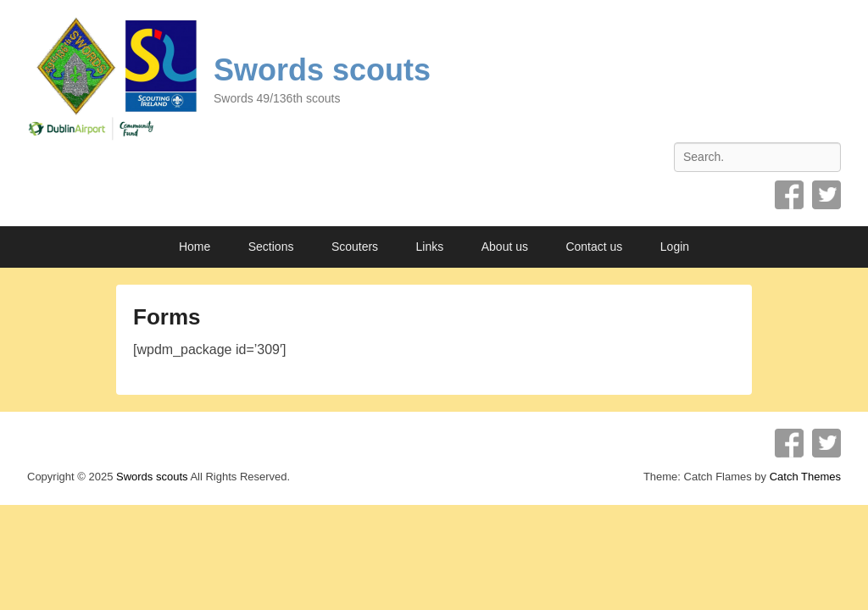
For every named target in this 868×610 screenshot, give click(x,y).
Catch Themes (805, 477)
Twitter (826, 195)
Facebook (789, 195)
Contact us (594, 247)
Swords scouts (322, 70)
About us (505, 247)
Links (430, 247)
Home (195, 247)
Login (675, 247)
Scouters (355, 247)
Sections (271, 247)
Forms (167, 317)
